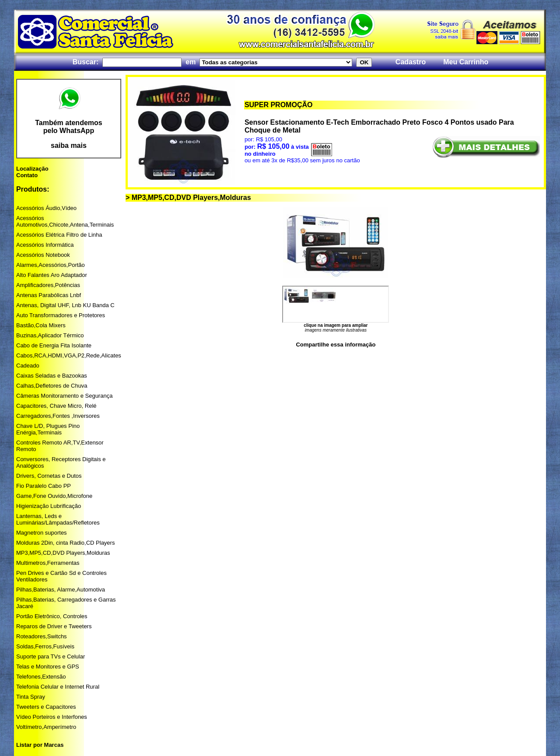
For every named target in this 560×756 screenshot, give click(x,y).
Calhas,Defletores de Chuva (52, 386)
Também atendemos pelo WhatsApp (69, 127)
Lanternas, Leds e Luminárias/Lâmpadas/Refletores (58, 519)
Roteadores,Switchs (42, 636)
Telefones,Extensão (41, 677)
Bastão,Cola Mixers (41, 325)
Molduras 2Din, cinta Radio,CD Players (65, 543)
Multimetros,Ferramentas (48, 563)
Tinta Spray (31, 697)
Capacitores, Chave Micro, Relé (56, 406)
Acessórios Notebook (43, 255)
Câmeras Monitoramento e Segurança (64, 396)
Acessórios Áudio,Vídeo (46, 208)
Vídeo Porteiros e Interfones (52, 717)
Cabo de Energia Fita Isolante (54, 345)
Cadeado (28, 366)
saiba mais (69, 145)
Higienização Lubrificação (49, 506)
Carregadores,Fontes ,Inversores (58, 416)
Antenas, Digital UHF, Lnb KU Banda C (65, 305)
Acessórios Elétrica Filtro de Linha (59, 235)
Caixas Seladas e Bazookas (52, 376)
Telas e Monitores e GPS (48, 667)
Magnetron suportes (42, 533)
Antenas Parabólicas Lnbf (49, 295)
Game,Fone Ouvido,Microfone (54, 496)
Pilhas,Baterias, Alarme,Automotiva (61, 590)
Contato (27, 175)
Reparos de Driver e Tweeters (54, 626)
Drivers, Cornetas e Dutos (49, 476)
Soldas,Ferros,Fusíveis (45, 646)
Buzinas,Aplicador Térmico (50, 335)
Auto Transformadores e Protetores (61, 315)
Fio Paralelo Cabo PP (44, 486)
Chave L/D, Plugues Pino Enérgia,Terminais (48, 429)
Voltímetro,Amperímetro (46, 727)
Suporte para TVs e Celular (51, 656)
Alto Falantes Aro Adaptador (52, 275)
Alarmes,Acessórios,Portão (51, 265)
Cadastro (411, 62)
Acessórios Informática (45, 245)
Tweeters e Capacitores (46, 707)
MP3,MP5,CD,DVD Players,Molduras (63, 553)
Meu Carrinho (466, 62)
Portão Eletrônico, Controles (52, 616)
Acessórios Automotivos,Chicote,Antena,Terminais (65, 221)
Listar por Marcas (40, 745)
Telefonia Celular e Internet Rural (58, 687)
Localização (32, 169)
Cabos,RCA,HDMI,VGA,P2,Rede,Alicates (69, 355)
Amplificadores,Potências (48, 285)
